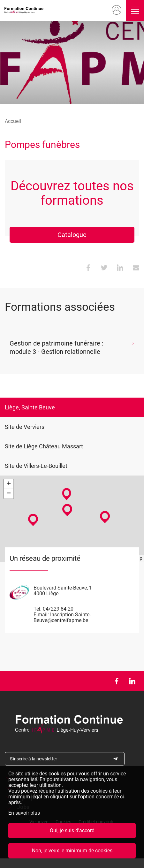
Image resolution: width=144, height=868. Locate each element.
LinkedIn (132, 681)
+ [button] (9, 484)
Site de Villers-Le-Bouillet (36, 466)
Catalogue (72, 235)
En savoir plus (24, 813)
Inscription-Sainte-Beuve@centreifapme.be (62, 617)
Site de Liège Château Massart (44, 446)
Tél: (38, 609)
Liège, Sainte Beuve (30, 407)
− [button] (9, 494)
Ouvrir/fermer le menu (135, 10)
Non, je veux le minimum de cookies (72, 851)
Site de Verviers (25, 427)
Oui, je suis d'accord (72, 830)
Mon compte (116, 10)
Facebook (116, 681)
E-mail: (41, 615)
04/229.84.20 (58, 609)
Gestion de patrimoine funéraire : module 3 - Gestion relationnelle (57, 347)
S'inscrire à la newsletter (34, 759)
